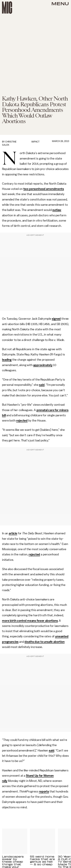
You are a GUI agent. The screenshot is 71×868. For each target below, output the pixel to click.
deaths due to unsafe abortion (45, 642)
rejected (22, 421)
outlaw (57, 210)
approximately (43, 365)
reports (44, 791)
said (42, 385)
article (13, 533)
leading (7, 360)
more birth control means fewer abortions (30, 621)
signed (56, 319)
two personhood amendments (44, 189)
